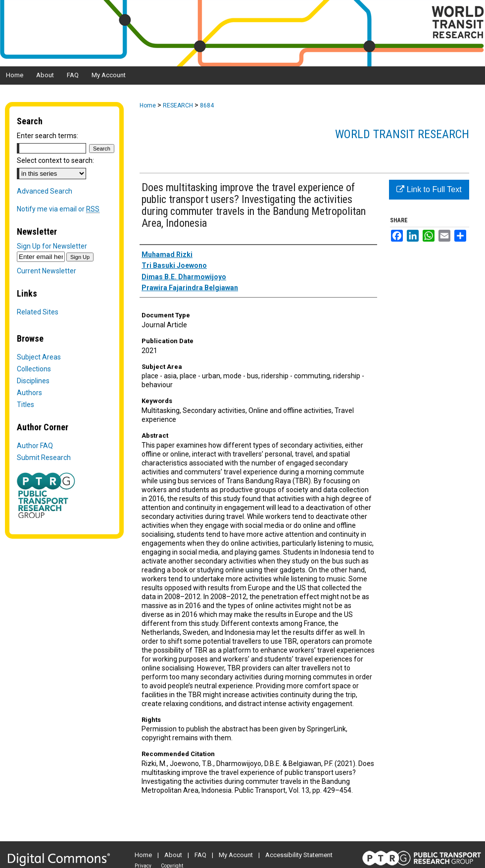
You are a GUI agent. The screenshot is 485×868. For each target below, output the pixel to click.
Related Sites (38, 312)
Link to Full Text (429, 189)
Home (148, 105)
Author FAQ (35, 446)
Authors (29, 393)
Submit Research (44, 458)
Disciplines (33, 381)
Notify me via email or (58, 209)
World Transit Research (402, 134)
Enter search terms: (48, 136)
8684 (207, 105)
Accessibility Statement (299, 855)
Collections (34, 369)
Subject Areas (39, 357)
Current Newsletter (47, 271)
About (173, 855)
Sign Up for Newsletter (52, 246)
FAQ (200, 855)
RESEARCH (178, 105)
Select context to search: (55, 160)
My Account (236, 855)
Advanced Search (45, 191)
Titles (25, 405)
